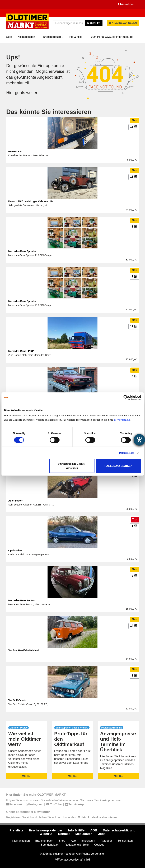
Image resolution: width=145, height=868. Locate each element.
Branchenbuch (53, 37)
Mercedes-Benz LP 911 (21, 351)
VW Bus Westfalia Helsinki (24, 650)
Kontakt (64, 834)
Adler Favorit (16, 501)
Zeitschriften (125, 841)
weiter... (33, 93)
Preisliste (16, 830)
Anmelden (126, 4)
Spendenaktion (50, 845)
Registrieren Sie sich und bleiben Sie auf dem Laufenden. (61, 817)
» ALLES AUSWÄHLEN (118, 466)
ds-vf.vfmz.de (122, 420)
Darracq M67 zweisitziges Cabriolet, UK (31, 201)
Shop (62, 841)
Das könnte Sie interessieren (49, 112)
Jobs (102, 834)
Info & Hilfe (77, 37)
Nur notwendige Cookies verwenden (72, 466)
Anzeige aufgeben (123, 23)
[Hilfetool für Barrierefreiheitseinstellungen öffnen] (139, 440)
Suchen (94, 23)
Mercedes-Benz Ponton (22, 600)
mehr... (27, 776)
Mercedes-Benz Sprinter (22, 251)
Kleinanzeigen (28, 37)
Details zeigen (127, 453)
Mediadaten (84, 834)
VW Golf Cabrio (17, 700)
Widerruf (46, 834)
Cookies (99, 845)
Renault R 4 (15, 151)
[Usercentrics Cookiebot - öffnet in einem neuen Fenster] (126, 398)
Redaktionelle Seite (77, 845)
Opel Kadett (15, 551)
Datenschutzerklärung (119, 830)
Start (9, 37)
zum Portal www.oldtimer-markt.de (112, 37)
